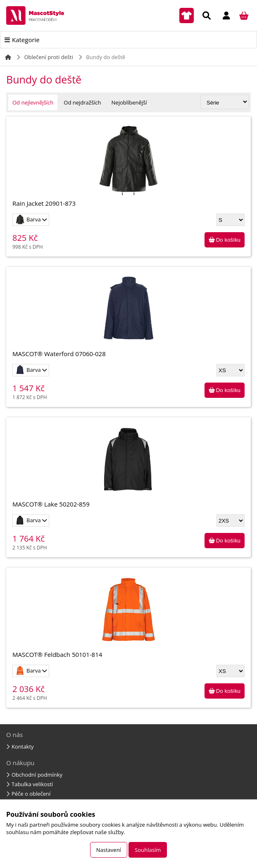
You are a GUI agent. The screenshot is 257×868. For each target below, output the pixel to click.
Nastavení (109, 850)
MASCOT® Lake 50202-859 (128, 466)
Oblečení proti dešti (49, 57)
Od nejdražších (82, 102)
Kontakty (23, 747)
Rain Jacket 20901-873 (128, 165)
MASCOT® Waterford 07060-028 (128, 315)
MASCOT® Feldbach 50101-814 (128, 616)
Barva (29, 220)
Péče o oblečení (31, 794)
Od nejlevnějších (33, 102)
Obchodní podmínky (37, 775)
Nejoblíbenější (129, 102)
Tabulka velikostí (32, 784)
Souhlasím (148, 850)
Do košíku (228, 240)
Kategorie (26, 40)
